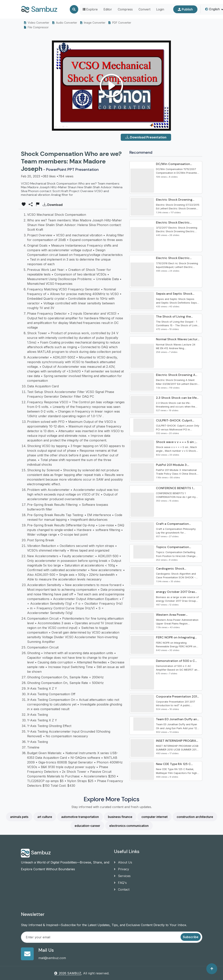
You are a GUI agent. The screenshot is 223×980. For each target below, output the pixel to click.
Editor (108, 9)
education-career (87, 826)
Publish (185, 9)
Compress (125, 9)
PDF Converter (120, 23)
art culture (45, 817)
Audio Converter (65, 23)
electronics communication (129, 826)
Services (122, 876)
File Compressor (36, 27)
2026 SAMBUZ (68, 973)
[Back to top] (212, 969)
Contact (122, 889)
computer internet (155, 817)
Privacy (121, 869)
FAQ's (120, 883)
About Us (123, 862)
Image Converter (93, 23)
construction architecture (195, 817)
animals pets (19, 817)
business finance (120, 817)
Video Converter (37, 23)
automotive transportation (80, 817)
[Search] (74, 9)
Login (160, 9)
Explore (90, 9)
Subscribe (191, 937)
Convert (144, 9)
